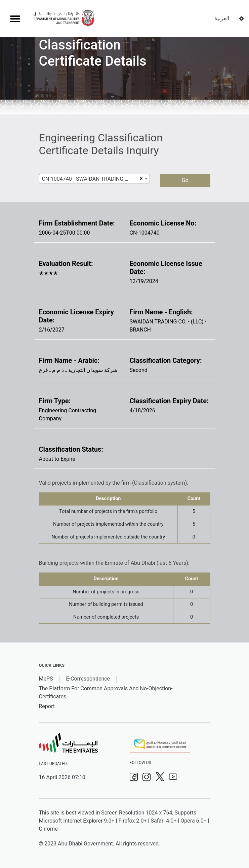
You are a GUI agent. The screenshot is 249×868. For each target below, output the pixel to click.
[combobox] (94, 179)
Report (47, 706)
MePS (46, 679)
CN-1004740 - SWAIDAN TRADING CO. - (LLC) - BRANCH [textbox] (90, 179)
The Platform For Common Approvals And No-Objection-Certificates (106, 692)
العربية (222, 18)
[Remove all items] (140, 179)
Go (185, 180)
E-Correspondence (88, 679)
